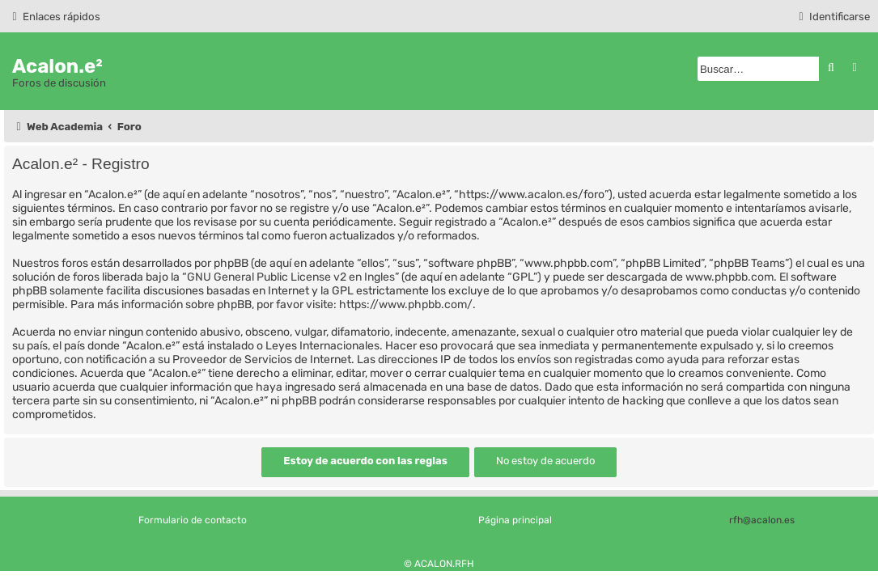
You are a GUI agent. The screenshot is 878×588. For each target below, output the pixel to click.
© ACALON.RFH (439, 564)
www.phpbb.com (730, 277)
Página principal (515, 520)
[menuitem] (832, 17)
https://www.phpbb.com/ (406, 305)
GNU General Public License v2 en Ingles (291, 277)
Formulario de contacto (193, 520)
